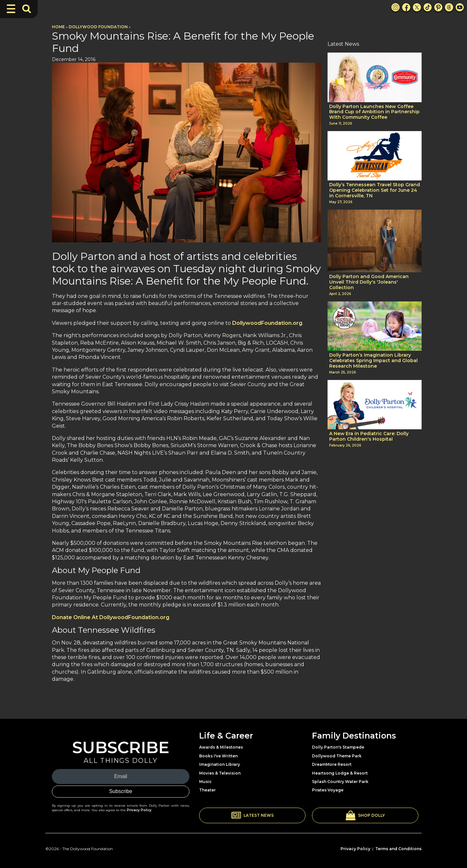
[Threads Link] (449, 7)
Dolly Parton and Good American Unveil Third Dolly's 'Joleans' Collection (369, 282)
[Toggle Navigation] (11, 9)
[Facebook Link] (406, 7)
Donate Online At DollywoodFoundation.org (111, 617)
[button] (252, 815)
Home (58, 27)
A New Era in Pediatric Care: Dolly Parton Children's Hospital (369, 436)
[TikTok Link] (428, 7)
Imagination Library (220, 764)
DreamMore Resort (332, 764)
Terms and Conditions (398, 849)
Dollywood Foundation (98, 27)
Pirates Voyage (328, 790)
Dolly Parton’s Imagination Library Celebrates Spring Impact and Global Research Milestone (373, 361)
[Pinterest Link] (438, 7)
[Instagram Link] (395, 7)
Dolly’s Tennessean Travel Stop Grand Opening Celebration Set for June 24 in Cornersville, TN (375, 190)
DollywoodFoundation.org (267, 323)
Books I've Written (218, 756)
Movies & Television (220, 773)
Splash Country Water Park (340, 782)
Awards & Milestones (221, 747)
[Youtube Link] (460, 7)
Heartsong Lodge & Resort (340, 773)
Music (205, 782)
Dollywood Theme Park (337, 756)
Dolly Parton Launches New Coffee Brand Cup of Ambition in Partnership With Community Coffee (374, 112)
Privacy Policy (139, 810)
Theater (207, 790)
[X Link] (417, 7)
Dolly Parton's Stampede (338, 747)
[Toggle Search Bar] (27, 9)
